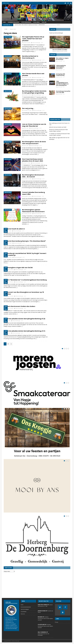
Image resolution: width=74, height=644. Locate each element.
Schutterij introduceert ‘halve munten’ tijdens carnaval (45, 618)
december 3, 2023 (27, 196)
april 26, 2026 (60, 61)
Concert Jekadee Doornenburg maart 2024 (33, 193)
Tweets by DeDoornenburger (56, 33)
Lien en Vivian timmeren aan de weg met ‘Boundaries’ (34, 125)
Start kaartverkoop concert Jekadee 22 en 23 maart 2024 (32, 160)
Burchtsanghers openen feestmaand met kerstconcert (33, 210)
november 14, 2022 (9, 308)
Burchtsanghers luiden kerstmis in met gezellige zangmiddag (34, 92)
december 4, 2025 (27, 95)
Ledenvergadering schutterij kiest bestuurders (61, 67)
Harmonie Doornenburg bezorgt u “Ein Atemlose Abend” (25, 241)
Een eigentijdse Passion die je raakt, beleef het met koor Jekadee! (33, 38)
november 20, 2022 (9, 296)
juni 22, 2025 (26, 128)
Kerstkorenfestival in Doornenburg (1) (30, 57)
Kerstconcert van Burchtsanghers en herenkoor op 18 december (24, 293)
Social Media (36, 22)
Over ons (44, 22)
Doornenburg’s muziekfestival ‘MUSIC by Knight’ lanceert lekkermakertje (25, 254)
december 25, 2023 (27, 179)
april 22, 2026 (60, 94)
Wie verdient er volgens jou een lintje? (62, 59)
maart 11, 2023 (8, 231)
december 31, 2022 (9, 269)
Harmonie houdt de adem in (14, 229)
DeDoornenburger (36, 42)
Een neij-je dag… (28, 108)
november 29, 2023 (27, 213)
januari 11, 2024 (27, 163)
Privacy (57, 622)
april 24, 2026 (60, 77)
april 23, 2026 (60, 87)
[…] (35, 51)
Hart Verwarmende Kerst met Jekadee (33, 74)
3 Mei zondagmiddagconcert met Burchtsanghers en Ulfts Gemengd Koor (62, 83)
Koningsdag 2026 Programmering (60, 74)
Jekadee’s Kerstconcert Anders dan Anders (19, 306)
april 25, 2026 (60, 70)
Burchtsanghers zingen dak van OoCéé (18, 267)
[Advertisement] (60, 107)
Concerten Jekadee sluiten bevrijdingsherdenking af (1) (24, 331)
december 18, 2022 (9, 282)
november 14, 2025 (27, 110)
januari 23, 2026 (27, 42)
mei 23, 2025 (26, 145)
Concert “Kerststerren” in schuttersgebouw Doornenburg (25, 280)
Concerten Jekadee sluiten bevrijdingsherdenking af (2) (24, 318)
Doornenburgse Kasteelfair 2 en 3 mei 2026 (63, 92)
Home (4, 22)
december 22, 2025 (27, 60)
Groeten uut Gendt (62, 127)
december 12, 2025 (27, 77)
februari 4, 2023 (8, 243)
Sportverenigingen (26, 22)
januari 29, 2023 (8, 257)
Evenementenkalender (14, 22)
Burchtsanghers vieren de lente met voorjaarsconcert (34, 142)
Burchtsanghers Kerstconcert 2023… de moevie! (33, 176)
